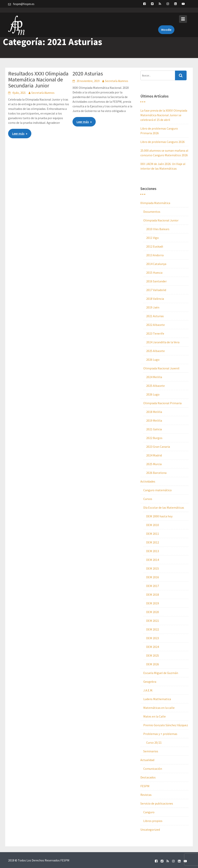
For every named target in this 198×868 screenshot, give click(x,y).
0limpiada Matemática (155, 203)
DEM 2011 (153, 534)
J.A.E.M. (148, 690)
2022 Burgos (154, 438)
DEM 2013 (153, 551)
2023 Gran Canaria (158, 447)
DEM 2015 (153, 568)
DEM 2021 (153, 621)
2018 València (155, 299)
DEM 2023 (153, 638)
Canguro (149, 812)
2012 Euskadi (155, 246)
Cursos (148, 499)
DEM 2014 (153, 560)
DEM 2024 (153, 647)
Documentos (152, 212)
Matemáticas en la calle (159, 708)
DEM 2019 (153, 603)
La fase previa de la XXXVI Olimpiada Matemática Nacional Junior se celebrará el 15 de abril (164, 115)
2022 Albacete (155, 325)
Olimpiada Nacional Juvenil (161, 368)
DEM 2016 (153, 577)
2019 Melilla (154, 420)
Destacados (148, 777)
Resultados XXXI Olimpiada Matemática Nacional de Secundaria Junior (38, 79)
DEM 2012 (153, 542)
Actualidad (147, 760)
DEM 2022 (153, 629)
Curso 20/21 (154, 742)
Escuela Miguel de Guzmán (161, 673)
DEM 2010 (153, 525)
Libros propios (153, 821)
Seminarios (151, 751)
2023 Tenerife (155, 333)
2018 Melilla (154, 412)
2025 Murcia (154, 464)
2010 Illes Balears (158, 229)
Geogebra (150, 682)
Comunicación (153, 769)
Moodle (166, 25)
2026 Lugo (153, 360)
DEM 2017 (153, 586)
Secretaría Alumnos (43, 93)
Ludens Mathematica (157, 699)
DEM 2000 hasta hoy (159, 516)
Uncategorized (150, 830)
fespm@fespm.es (24, 4)
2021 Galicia (154, 429)
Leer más (18, 133)
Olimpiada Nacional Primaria (162, 403)
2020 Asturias (88, 73)
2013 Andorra (155, 255)
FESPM (145, 786)
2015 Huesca (154, 273)
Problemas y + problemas (160, 734)
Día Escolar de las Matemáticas (164, 507)
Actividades (148, 481)
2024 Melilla (154, 377)
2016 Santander (156, 281)
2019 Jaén (153, 307)
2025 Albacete (155, 351)
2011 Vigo (152, 238)
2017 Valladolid (156, 290)
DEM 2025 (153, 655)
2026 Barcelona (156, 473)
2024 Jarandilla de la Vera (163, 342)
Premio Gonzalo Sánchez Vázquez (166, 725)
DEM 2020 (153, 612)
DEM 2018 (153, 595)
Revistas (146, 795)
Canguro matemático (157, 490)
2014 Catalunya (156, 264)
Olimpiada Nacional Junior (161, 220)
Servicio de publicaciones (157, 803)
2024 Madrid (154, 455)
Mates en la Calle (154, 716)
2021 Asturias (155, 316)
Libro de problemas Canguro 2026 (163, 142)
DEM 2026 (153, 664)
